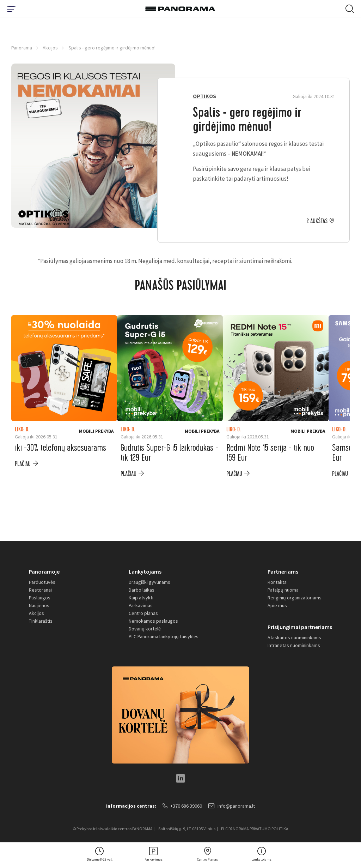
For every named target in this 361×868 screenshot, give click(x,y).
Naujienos (39, 605)
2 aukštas (317, 221)
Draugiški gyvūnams (149, 582)
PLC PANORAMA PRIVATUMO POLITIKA (255, 829)
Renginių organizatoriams (295, 598)
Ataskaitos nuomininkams (294, 637)
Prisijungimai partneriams (300, 627)
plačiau (23, 464)
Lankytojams (145, 571)
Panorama (22, 48)
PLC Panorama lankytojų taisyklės (164, 636)
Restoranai (40, 590)
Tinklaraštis (41, 621)
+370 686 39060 (182, 806)
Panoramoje (44, 571)
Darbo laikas (142, 590)
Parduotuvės (42, 582)
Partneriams (283, 571)
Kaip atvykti (141, 598)
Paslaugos (40, 598)
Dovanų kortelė (145, 629)
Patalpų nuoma (283, 590)
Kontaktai (278, 582)
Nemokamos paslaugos (153, 621)
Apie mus (277, 605)
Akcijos (50, 48)
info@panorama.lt (232, 806)
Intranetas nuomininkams (294, 645)
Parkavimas (141, 605)
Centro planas (143, 613)
